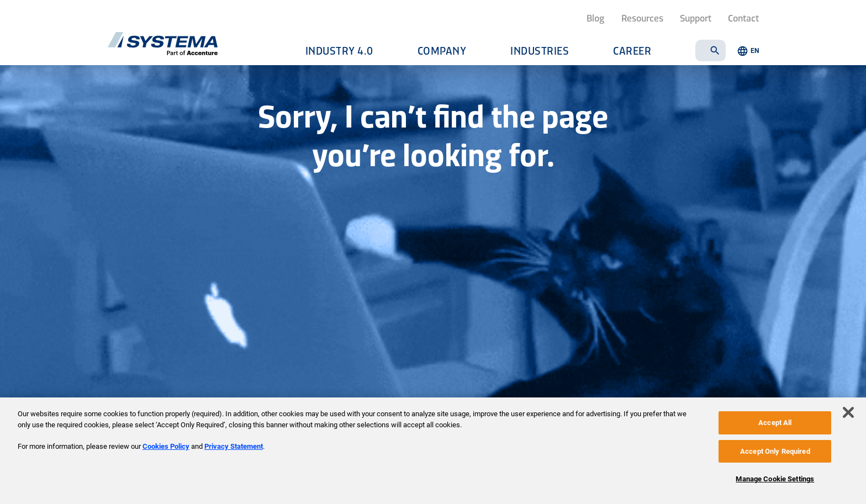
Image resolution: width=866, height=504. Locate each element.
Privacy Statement (234, 446)
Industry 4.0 (339, 51)
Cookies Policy (166, 446)
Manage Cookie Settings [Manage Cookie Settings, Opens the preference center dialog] (775, 479)
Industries (540, 51)
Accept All (775, 423)
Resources (642, 18)
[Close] (848, 412)
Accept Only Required (775, 451)
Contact (743, 18)
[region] (433, 451)
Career (632, 51)
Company (442, 51)
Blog (596, 18)
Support (696, 18)
